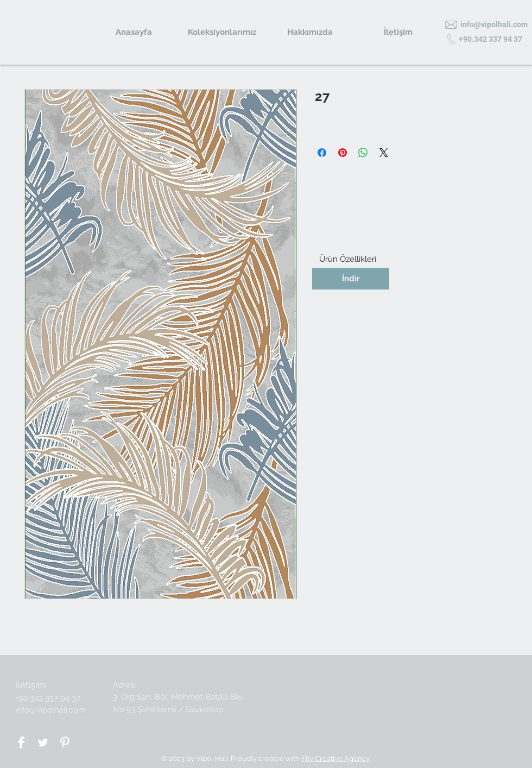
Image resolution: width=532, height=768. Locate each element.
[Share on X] (384, 153)
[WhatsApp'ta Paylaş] (363, 153)
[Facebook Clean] (21, 742)
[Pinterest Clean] (65, 742)
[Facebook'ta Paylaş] (322, 153)
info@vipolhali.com (50, 710)
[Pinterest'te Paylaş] (343, 153)
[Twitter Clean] (43, 742)
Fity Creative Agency (335, 758)
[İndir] (351, 279)
